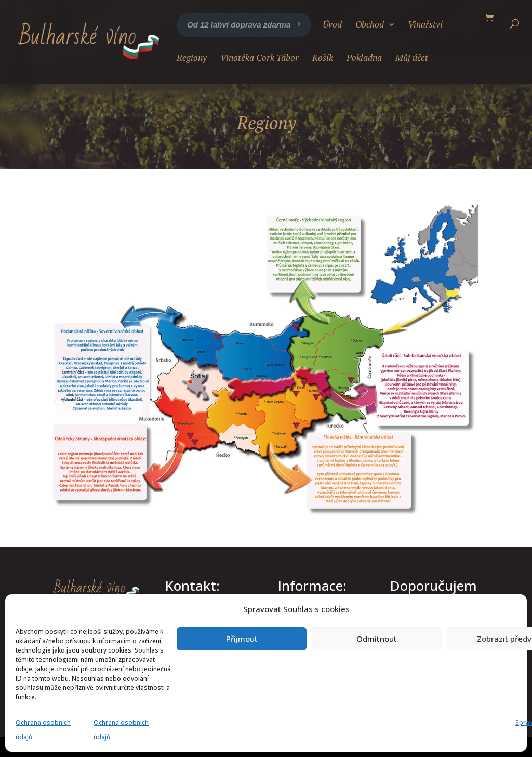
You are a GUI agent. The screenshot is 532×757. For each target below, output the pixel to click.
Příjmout (242, 639)
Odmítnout (377, 639)
